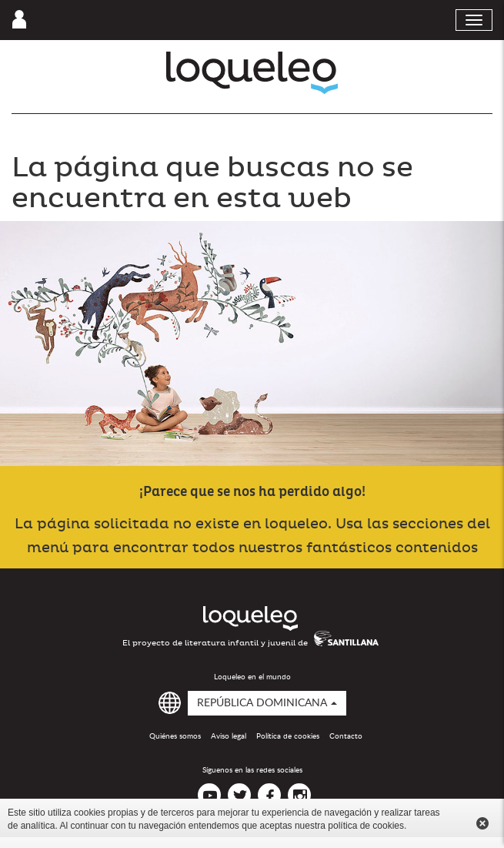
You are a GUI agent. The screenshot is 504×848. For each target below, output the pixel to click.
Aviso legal (229, 736)
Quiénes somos (175, 736)
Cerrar (482, 823)
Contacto (346, 736)
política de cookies (366, 826)
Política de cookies (288, 736)
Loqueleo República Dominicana (252, 73)
